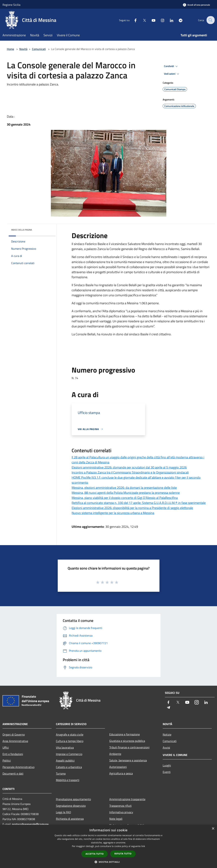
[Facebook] (133, 20)
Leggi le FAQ (63, 812)
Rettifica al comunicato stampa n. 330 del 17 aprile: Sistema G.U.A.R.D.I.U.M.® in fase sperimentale (139, 503)
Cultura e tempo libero (70, 741)
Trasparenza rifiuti (120, 806)
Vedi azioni (172, 74)
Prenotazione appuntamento (73, 799)
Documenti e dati (13, 774)
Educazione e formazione (125, 734)
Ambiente (115, 754)
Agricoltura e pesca (121, 773)
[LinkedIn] (169, 20)
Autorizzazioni (118, 767)
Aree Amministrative (15, 741)
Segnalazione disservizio (71, 806)
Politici (7, 760)
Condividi (171, 66)
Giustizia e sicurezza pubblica (127, 741)
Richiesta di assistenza (70, 819)
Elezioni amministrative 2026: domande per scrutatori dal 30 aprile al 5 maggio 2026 (129, 467)
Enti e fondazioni (13, 754)
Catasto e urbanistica (69, 767)
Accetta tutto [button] (95, 854)
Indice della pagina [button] (22, 230)
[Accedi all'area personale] (196, 5)
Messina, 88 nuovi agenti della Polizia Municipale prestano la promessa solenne (126, 493)
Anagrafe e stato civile (70, 734)
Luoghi (167, 765)
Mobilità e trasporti (68, 780)
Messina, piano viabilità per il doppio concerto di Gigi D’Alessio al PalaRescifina (125, 498)
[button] (109, 862)
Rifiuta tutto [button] (123, 854)
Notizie (167, 734)
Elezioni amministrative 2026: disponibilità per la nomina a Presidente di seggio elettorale (132, 508)
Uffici (6, 747)
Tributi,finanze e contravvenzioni (129, 747)
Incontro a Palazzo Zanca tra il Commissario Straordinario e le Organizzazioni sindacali (130, 472)
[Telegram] (178, 20)
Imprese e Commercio (69, 754)
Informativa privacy (121, 812)
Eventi (167, 772)
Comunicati (39, 49)
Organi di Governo (14, 734)
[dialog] (108, 846)
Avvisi (166, 747)
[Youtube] (151, 20)
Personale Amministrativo (18, 767)
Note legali (116, 819)
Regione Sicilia (11, 5)
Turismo (61, 774)
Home (10, 49)
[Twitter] (142, 20)
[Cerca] (210, 20)
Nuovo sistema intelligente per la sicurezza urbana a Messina (113, 513)
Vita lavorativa (65, 747)
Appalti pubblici (65, 760)
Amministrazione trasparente (127, 799)
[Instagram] (160, 20)
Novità (23, 49)
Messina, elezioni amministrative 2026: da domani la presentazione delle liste (124, 488)
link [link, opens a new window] (143, 846)
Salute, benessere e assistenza (128, 760)
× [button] (213, 829)
